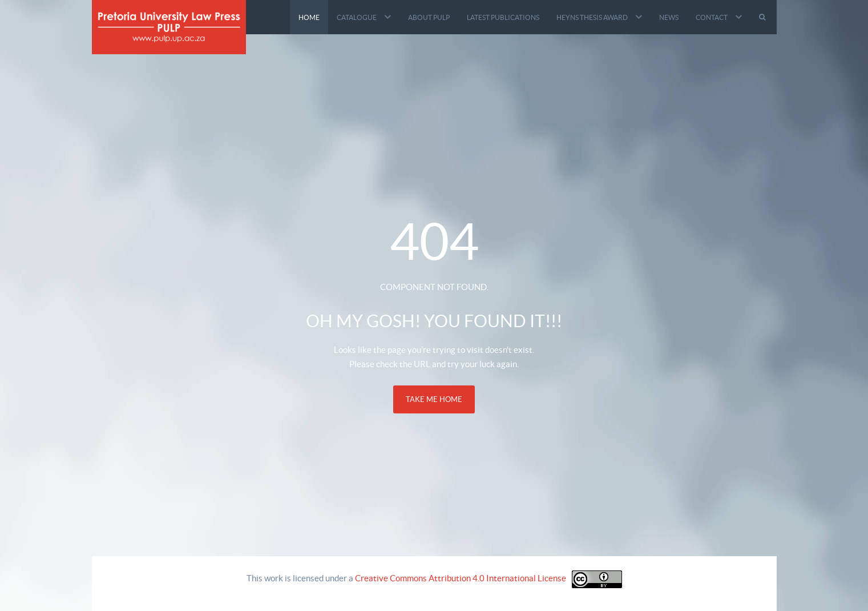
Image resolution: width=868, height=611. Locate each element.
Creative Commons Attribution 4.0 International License (461, 578)
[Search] (764, 17)
